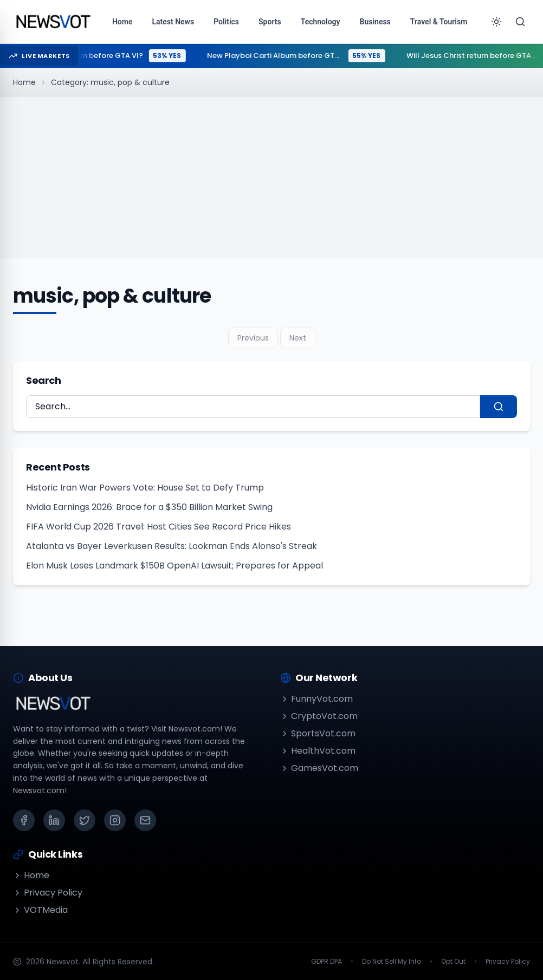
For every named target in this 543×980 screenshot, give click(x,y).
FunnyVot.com (316, 699)
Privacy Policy (48, 893)
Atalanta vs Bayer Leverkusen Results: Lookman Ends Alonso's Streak (172, 546)
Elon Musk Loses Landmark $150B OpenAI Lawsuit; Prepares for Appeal (174, 566)
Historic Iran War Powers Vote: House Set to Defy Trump (145, 488)
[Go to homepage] (53, 22)
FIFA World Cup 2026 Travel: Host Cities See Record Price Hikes (159, 527)
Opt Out (453, 962)
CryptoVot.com (319, 716)
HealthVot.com (318, 751)
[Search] (520, 22)
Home (24, 82)
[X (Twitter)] (85, 820)
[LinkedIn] (54, 820)
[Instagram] (115, 820)
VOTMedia (40, 910)
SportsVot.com (318, 733)
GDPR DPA (327, 962)
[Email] (145, 820)
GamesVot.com (319, 768)
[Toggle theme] (496, 22)
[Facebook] (24, 820)
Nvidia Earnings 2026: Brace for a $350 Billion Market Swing (149, 507)
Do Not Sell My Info (392, 962)
